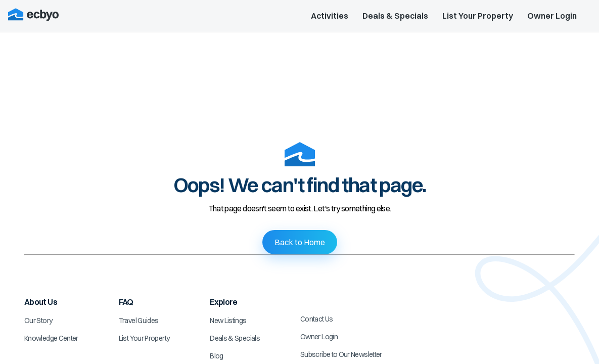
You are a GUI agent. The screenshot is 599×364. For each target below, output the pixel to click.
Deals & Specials (395, 16)
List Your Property (478, 16)
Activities (330, 16)
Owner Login (552, 16)
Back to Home (300, 242)
